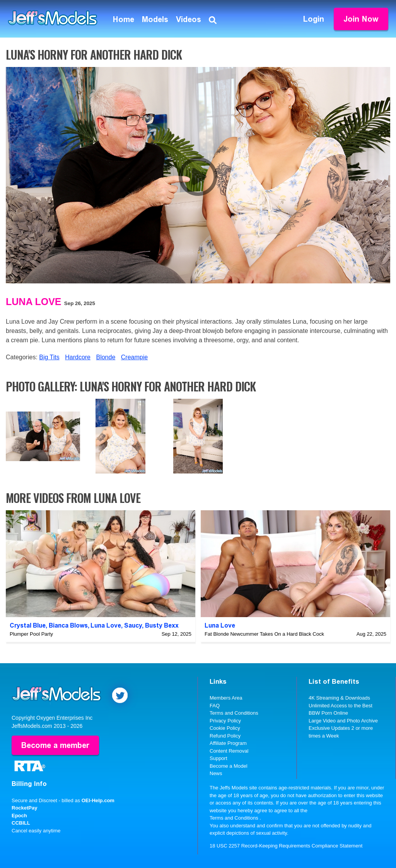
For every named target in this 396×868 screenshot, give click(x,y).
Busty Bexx (162, 625)
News (216, 773)
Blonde (106, 357)
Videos (189, 19)
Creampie (134, 357)
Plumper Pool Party (31, 634)
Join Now (361, 19)
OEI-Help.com (98, 800)
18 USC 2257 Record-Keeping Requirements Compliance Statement (286, 846)
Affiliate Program (228, 743)
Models (155, 19)
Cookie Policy (225, 728)
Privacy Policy (225, 721)
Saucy (133, 625)
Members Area (226, 698)
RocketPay (24, 808)
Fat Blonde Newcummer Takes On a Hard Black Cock (264, 634)
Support (218, 758)
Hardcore (78, 357)
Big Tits (49, 357)
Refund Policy (225, 736)
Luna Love (34, 302)
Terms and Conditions (234, 713)
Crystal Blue (28, 625)
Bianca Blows (68, 625)
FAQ (215, 706)
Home (124, 19)
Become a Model (229, 766)
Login (314, 19)
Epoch (19, 816)
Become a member (55, 745)
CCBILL (21, 823)
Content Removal (229, 751)
